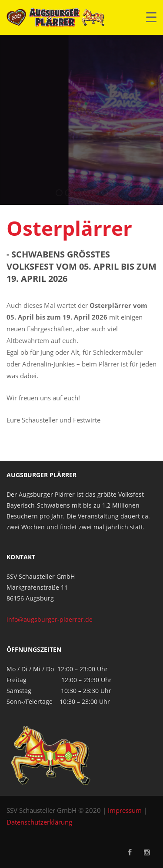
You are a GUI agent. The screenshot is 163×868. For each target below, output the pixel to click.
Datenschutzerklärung (39, 822)
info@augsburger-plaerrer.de (50, 619)
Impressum (125, 810)
